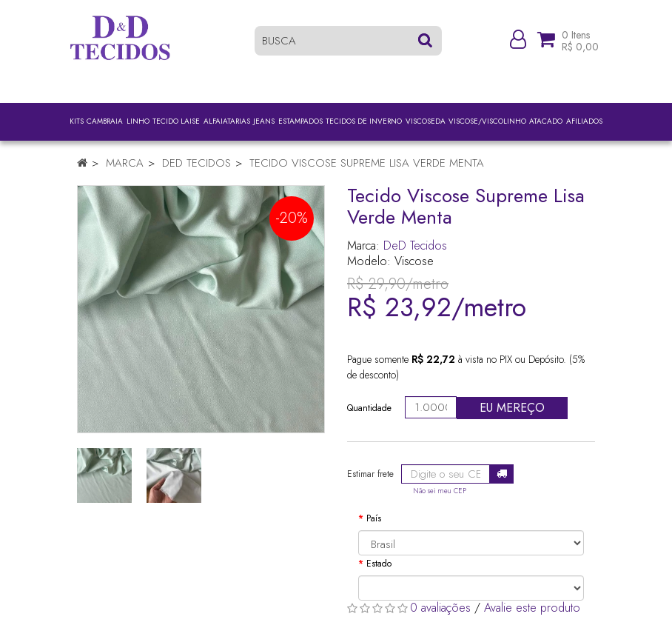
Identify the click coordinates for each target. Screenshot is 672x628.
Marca (125, 163)
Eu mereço (512, 408)
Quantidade (369, 408)
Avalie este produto (532, 608)
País (374, 518)
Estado (379, 564)
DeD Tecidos (196, 163)
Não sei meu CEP (440, 491)
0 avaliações (440, 608)
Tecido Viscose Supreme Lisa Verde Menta (367, 163)
